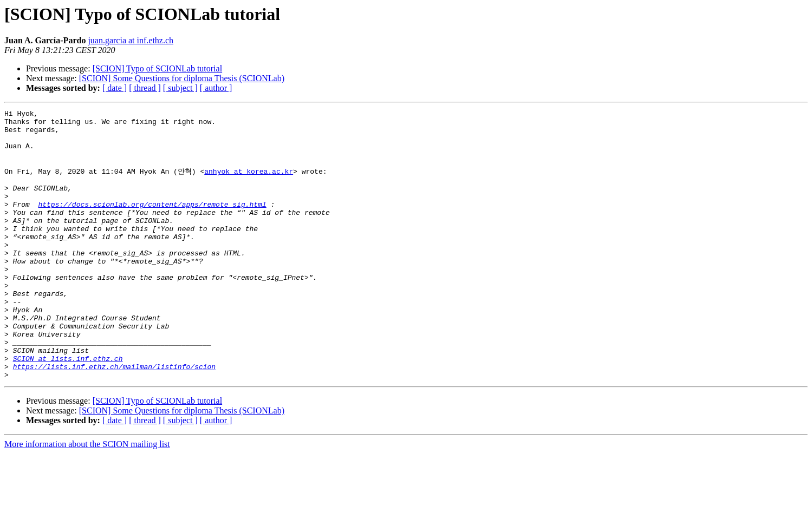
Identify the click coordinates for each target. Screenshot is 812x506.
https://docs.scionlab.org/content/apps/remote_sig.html (152, 222)
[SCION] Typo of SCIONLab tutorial (157, 68)
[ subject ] (180, 88)
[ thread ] (145, 88)
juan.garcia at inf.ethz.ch (131, 40)
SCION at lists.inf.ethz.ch (68, 408)
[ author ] (216, 88)
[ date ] (115, 88)
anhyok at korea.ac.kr (249, 183)
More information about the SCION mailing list (87, 497)
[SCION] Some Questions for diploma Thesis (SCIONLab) (182, 78)
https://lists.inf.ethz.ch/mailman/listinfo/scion (114, 417)
